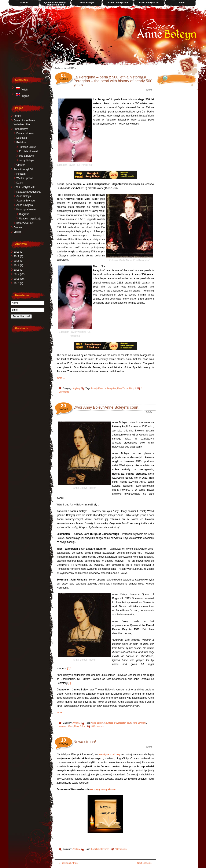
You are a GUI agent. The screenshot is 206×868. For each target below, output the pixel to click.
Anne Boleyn (97, 723)
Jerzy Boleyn (26, 160)
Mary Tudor (122, 388)
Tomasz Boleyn (28, 147)
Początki (21, 174)
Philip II (132, 388)
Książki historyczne (100, 849)
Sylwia (149, 90)
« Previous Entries (68, 863)
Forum (24, 3)
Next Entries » (144, 863)
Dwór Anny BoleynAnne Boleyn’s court (106, 407)
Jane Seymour (139, 723)
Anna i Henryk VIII (118, 3)
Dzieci (20, 183)
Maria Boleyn (26, 156)
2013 (18, 270)
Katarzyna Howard (27, 209)
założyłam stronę (109, 754)
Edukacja (21, 138)
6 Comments (97, 726)
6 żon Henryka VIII (149, 3)
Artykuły (76, 388)
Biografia (24, 214)
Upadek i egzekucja (30, 219)
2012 (19, 274)
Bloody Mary (97, 388)
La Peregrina (110, 388)
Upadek (21, 165)
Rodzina (21, 142)
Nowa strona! (85, 742)
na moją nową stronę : (104, 789)
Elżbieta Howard (28, 151)
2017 (18, 256)
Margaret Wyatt (66, 726)
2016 (18, 261)
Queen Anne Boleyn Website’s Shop (55, 4)
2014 (18, 265)
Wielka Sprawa (25, 178)
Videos (17, 232)
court (129, 723)
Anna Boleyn (86, 3)
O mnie (180, 3)
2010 (18, 283)
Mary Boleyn (80, 726)
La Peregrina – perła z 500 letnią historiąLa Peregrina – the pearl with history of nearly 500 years (113, 81)
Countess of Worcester (115, 723)
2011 (19, 279)
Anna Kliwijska (24, 205)
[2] (69, 683)
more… (61, 378)
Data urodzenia (25, 133)
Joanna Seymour (26, 201)
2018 (18, 252)
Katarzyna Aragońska (28, 192)
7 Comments (120, 849)
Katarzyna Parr (25, 223)
